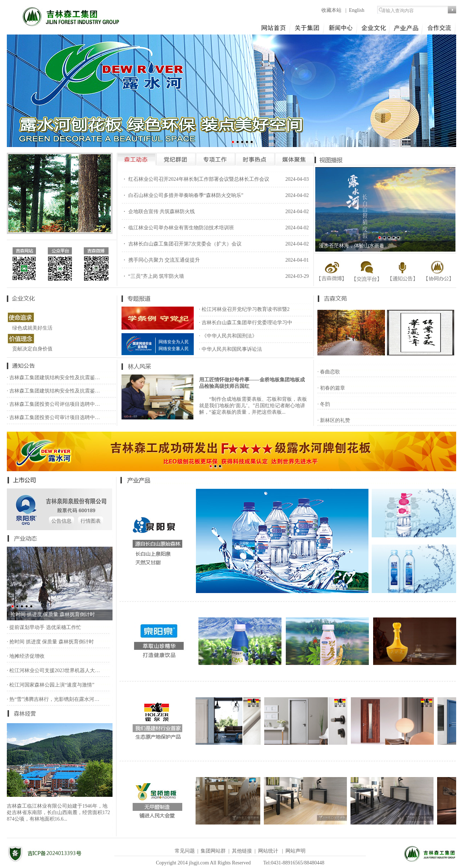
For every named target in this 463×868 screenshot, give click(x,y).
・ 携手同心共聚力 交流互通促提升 (161, 260)
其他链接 (242, 851)
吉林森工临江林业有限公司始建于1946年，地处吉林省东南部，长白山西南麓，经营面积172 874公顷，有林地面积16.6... (58, 812)
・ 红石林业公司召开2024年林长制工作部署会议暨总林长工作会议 (196, 179)
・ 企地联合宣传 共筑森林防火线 (158, 212)
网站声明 (295, 851)
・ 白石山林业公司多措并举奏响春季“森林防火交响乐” (183, 195)
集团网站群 (213, 851)
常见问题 (185, 851)
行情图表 (91, 521)
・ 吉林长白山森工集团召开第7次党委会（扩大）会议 (182, 244)
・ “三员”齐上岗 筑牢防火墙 (153, 276)
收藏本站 (332, 10)
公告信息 (61, 521)
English (357, 10)
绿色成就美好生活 (32, 328)
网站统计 (268, 851)
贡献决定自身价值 (32, 349)
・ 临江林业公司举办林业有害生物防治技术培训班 (178, 228)
